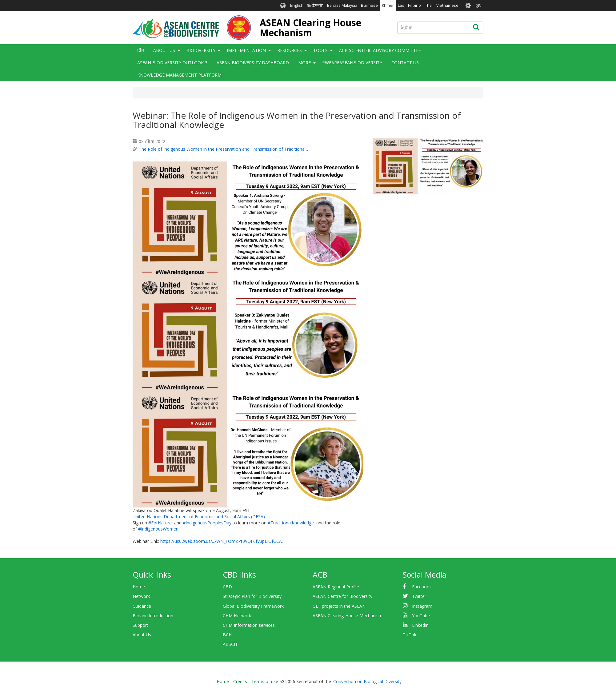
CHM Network (237, 616)
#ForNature (160, 523)
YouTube (421, 616)
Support (140, 625)
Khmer (388, 5)
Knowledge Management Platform (179, 75)
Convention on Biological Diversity (367, 681)
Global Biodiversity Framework (253, 606)
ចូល (478, 5)
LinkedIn (420, 625)
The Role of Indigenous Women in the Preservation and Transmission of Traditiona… (223, 149)
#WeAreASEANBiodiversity (352, 63)
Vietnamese (447, 5)
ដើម (141, 50)
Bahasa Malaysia (342, 5)
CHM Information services (249, 625)
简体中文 (315, 5)
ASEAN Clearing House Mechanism (310, 28)
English (297, 5)
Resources (290, 50)
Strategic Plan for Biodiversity (252, 596)
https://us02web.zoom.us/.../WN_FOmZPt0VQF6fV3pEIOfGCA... (222, 541)
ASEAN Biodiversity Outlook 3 (172, 63)
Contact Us (405, 63)
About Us (164, 50)
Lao (401, 5)
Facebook (422, 587)
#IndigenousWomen (158, 529)
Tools (320, 50)
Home (139, 587)
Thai (429, 5)
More (304, 63)
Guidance (142, 606)
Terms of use (265, 681)
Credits (240, 681)
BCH (227, 635)
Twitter (419, 596)
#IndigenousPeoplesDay (207, 523)
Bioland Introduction (153, 616)
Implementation (246, 50)
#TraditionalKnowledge (291, 523)
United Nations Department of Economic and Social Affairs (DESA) (199, 517)
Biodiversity (201, 50)
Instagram (422, 606)
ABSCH (230, 644)
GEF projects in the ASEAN (339, 606)
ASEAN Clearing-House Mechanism (348, 616)
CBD (227, 587)
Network (141, 596)
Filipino (414, 5)
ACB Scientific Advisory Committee (380, 50)
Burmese (369, 5)
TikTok (410, 635)
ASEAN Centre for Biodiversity (342, 596)
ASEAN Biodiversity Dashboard (253, 63)
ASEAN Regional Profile (336, 587)
